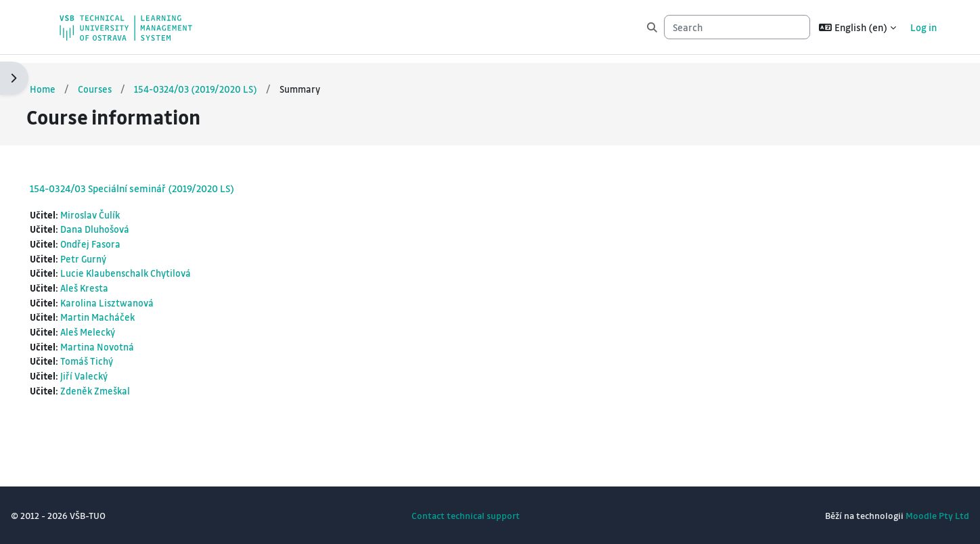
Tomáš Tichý (120, 359)
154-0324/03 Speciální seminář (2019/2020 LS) (164, 180)
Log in (923, 27)
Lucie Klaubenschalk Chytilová (160, 268)
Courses (129, 81)
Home (75, 81)
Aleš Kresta (119, 283)
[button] (857, 27)
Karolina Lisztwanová (141, 298)
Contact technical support (466, 515)
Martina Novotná (131, 344)
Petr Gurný (117, 252)
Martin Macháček (132, 313)
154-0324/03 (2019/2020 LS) (231, 81)
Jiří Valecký (118, 374)
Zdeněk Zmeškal (130, 390)
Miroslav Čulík (125, 207)
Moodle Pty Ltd (905, 515)
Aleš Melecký (122, 329)
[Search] (737, 27)
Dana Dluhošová (129, 222)
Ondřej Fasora (125, 237)
